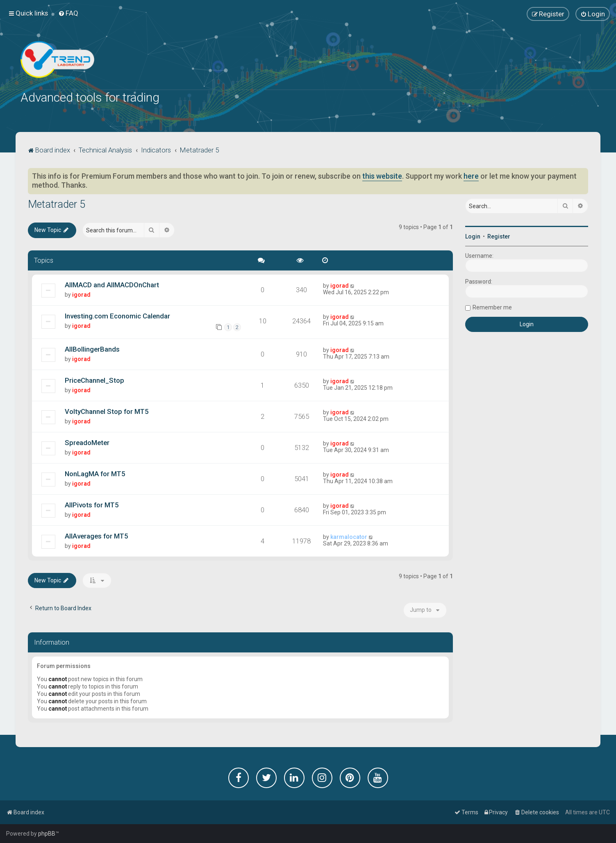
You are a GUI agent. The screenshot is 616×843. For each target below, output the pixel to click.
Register (499, 236)
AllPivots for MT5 (92, 504)
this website (382, 175)
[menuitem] (68, 13)
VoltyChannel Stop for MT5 (107, 410)
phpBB (47, 834)
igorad (81, 293)
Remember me (492, 307)
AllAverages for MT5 (97, 535)
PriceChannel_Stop (94, 379)
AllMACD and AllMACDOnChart (112, 284)
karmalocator (349, 536)
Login (473, 236)
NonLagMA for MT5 (95, 473)
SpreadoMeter (87, 441)
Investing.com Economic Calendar (117, 315)
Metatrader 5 (57, 203)
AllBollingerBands (92, 348)
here (471, 175)
